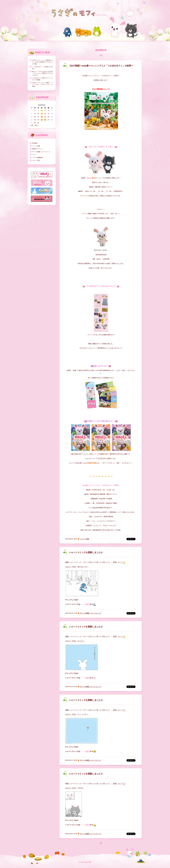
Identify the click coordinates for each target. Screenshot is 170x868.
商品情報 (35, 143)
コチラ (87, 604)
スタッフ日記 (36, 160)
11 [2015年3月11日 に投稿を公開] (42, 114)
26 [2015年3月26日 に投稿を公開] (45, 120)
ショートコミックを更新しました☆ (86, 552)
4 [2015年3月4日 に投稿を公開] (42, 110)
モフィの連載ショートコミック (41, 152)
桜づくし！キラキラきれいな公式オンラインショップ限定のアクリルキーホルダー (43, 73)
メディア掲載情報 (37, 157)
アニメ (34, 155)
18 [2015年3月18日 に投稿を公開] (42, 117)
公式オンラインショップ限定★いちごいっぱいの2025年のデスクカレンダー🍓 (43, 62)
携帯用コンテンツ (37, 149)
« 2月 (32, 125)
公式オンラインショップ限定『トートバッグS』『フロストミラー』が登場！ (43, 84)
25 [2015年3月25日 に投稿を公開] (42, 120)
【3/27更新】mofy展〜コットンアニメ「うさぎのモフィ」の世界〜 (101, 66)
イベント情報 (36, 146)
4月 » (37, 125)
